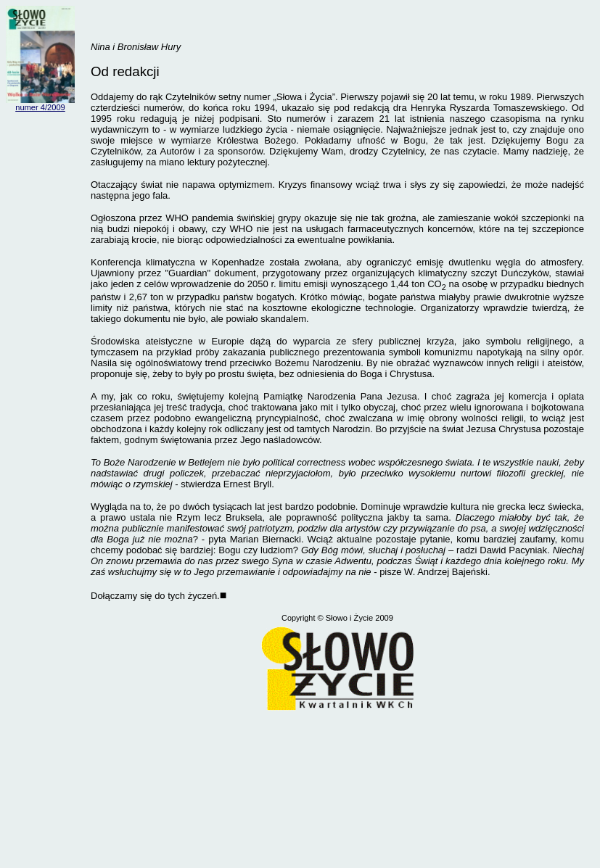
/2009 (55, 107)
